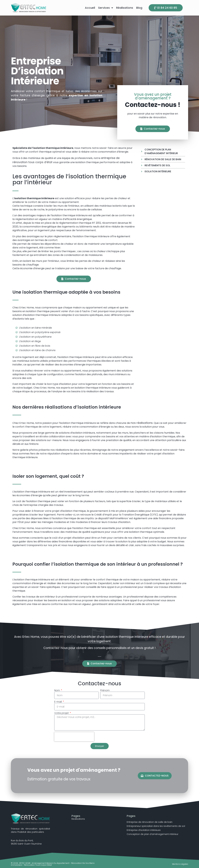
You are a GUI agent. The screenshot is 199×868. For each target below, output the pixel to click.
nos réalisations (142, 423)
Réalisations (125, 8)
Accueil (90, 8)
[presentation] (74, 737)
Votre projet (62, 713)
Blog (139, 8)
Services (106, 8)
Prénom (105, 690)
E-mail (58, 702)
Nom (57, 690)
